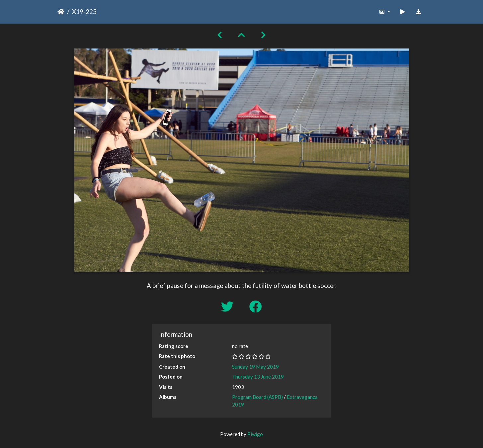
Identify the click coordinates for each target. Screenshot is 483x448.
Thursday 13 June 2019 (258, 377)
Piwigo (255, 434)
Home (61, 12)
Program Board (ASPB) (257, 397)
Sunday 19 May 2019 (255, 367)
